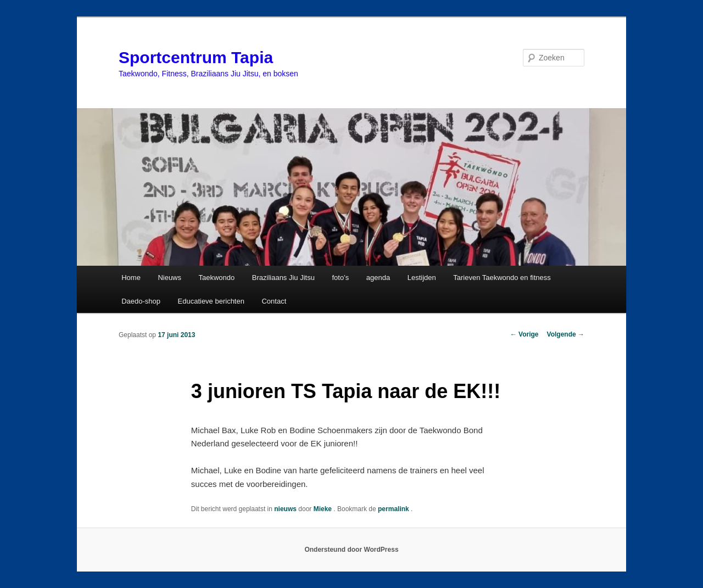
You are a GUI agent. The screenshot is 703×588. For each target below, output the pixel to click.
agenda (378, 278)
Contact (274, 301)
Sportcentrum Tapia (196, 57)
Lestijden (422, 278)
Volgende (566, 334)
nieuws (285, 509)
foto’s (340, 278)
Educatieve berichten (211, 301)
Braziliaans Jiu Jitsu (283, 278)
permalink (394, 509)
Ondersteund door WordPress (351, 550)
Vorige (525, 334)
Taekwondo (217, 278)
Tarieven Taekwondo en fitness (502, 278)
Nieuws (169, 278)
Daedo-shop (141, 301)
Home (131, 278)
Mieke (324, 509)
